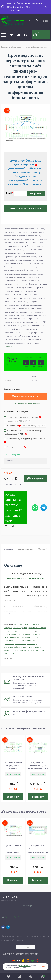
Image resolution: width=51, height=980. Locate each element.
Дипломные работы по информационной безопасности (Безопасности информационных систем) (25, 634)
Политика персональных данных (20, 954)
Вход (46, 21)
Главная (5, 47)
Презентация (12, 426)
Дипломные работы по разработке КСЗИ (20, 640)
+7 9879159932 (10, 897)
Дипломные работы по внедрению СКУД (20, 644)
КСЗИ (6, 659)
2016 (12, 659)
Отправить (36, 194)
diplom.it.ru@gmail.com (14, 917)
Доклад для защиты (15, 447)
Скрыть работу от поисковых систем (22, 417)
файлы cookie (25, 966)
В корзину (35, 479)
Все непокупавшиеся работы (25, 404)
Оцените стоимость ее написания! (26, 579)
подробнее (10, 614)
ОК (44, 967)
